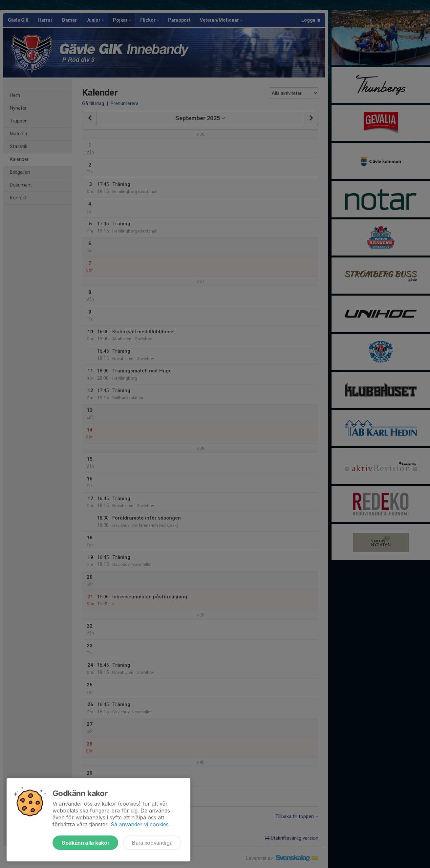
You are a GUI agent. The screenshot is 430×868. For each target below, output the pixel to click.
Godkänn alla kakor (85, 843)
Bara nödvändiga (152, 843)
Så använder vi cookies (140, 824)
